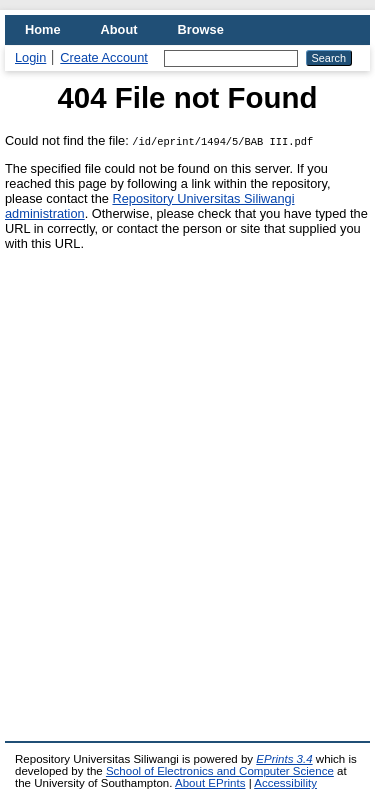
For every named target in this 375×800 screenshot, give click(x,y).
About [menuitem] (119, 29)
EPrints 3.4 (284, 759)
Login (30, 57)
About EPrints (210, 783)
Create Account (104, 57)
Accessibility (285, 783)
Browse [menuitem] (201, 29)
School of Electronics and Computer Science (220, 771)
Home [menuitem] (43, 29)
